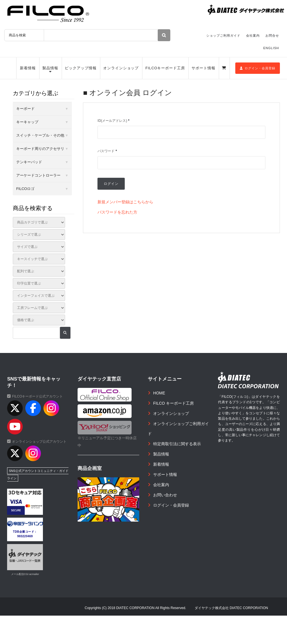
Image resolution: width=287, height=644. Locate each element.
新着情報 (28, 68)
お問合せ (272, 35)
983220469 (25, 536)
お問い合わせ (165, 495)
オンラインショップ (121, 68)
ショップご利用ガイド (223, 35)
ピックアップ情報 (81, 68)
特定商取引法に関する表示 (177, 444)
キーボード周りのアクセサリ (40, 149)
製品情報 (50, 68)
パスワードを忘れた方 (117, 212)
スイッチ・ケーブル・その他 (40, 135)
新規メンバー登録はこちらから (125, 202)
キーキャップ (27, 122)
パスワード (107, 151)
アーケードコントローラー (38, 175)
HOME (159, 393)
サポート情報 (203, 68)
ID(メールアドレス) (113, 121)
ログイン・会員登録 (258, 68)
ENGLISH (271, 48)
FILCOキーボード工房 (165, 68)
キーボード (25, 109)
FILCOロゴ (25, 189)
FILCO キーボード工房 (173, 403)
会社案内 (253, 35)
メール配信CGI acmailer (25, 574)
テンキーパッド (29, 162)
